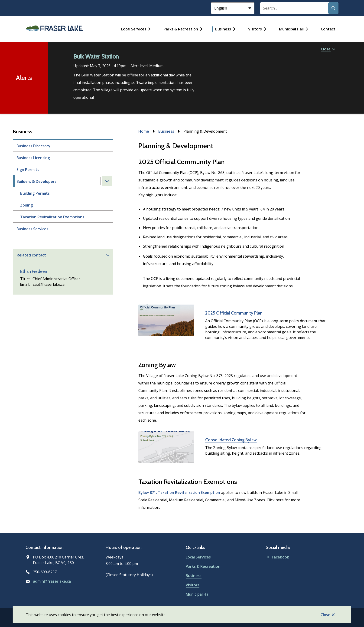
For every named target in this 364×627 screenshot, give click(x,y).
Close (325, 615)
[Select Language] (233, 8)
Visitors (255, 29)
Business (223, 29)
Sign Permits (28, 170)
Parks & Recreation (181, 29)
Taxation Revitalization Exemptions (52, 217)
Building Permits (35, 193)
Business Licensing (33, 158)
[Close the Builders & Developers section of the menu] (107, 181)
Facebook (277, 557)
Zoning (26, 205)
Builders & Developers (36, 181)
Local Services (134, 29)
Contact (328, 29)
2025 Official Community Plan (234, 313)
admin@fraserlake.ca (52, 581)
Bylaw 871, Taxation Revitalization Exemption (179, 492)
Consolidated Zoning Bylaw (231, 440)
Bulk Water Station (96, 56)
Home (144, 131)
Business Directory (33, 146)
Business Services (32, 229)
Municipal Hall (291, 29)
